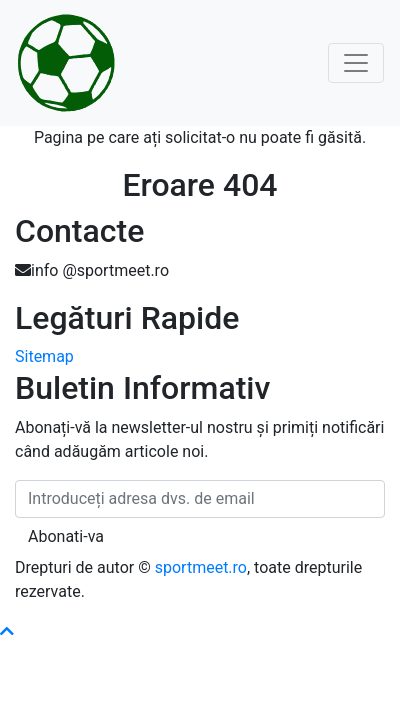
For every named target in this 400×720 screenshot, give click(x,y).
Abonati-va (66, 536)
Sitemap (44, 356)
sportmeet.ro (201, 567)
